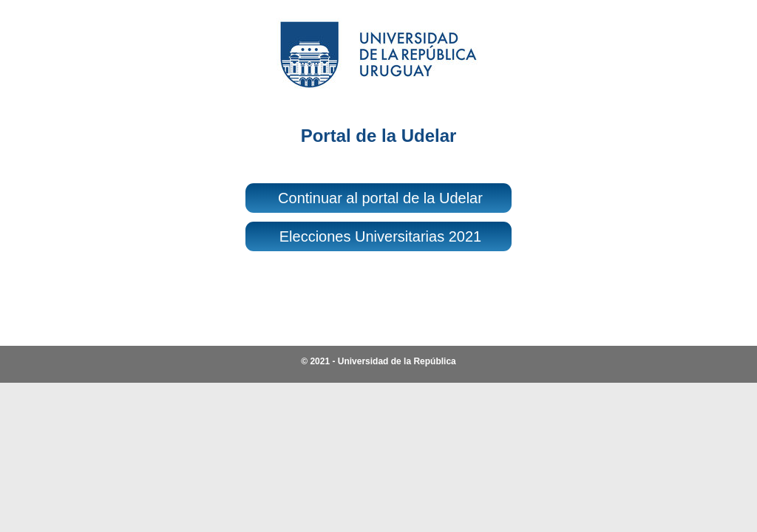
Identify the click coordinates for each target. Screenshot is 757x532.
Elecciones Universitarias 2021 (380, 236)
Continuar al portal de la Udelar (380, 198)
